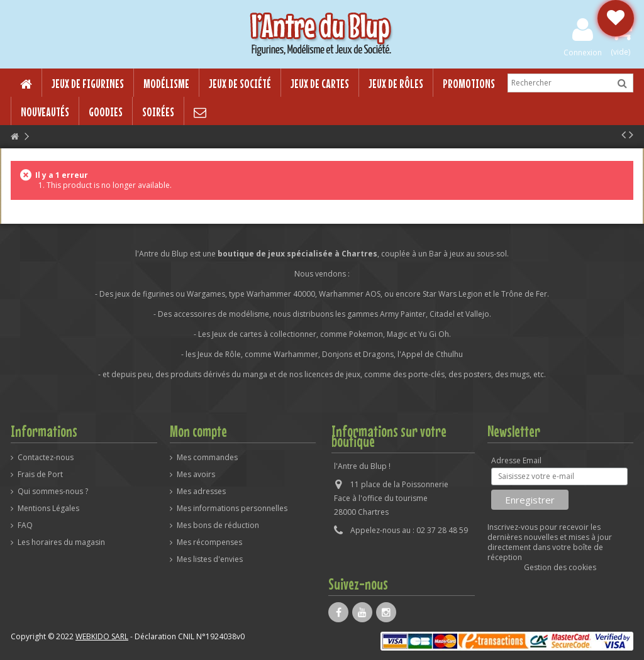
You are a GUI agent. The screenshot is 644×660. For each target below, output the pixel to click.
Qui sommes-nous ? (53, 492)
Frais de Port (40, 475)
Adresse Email (516, 461)
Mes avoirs (196, 475)
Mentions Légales (48, 509)
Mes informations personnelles (232, 509)
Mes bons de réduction (218, 525)
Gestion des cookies (560, 567)
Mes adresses (201, 492)
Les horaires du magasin (61, 542)
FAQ (25, 525)
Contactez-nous (46, 458)
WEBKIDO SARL (102, 636)
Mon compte (198, 431)
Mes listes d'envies (210, 559)
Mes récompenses (209, 542)
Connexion (583, 52)
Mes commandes (207, 458)
